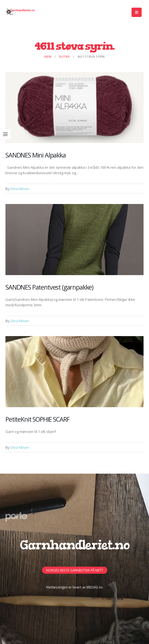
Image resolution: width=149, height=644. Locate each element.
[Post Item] (74, 108)
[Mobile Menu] (137, 12)
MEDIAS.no (95, 587)
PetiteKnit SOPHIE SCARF (38, 419)
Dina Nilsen (20, 189)
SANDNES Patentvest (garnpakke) (49, 287)
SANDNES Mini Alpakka (36, 155)
